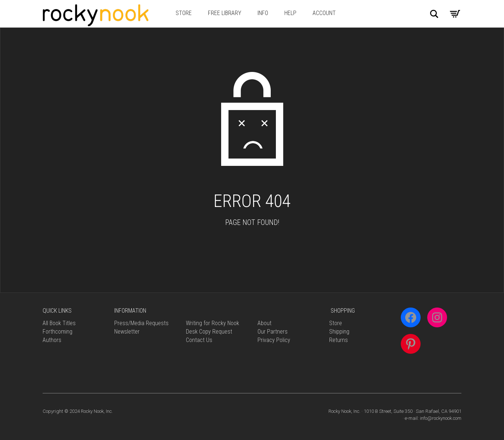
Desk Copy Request (209, 332)
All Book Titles (59, 323)
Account (324, 13)
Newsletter (127, 332)
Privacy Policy (274, 340)
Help (290, 13)
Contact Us (199, 340)
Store (184, 13)
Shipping (339, 332)
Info (263, 13)
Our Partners (273, 332)
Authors (52, 340)
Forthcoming (57, 332)
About (264, 323)
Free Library (225, 13)
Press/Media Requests (141, 323)
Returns (339, 340)
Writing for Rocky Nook (213, 323)
